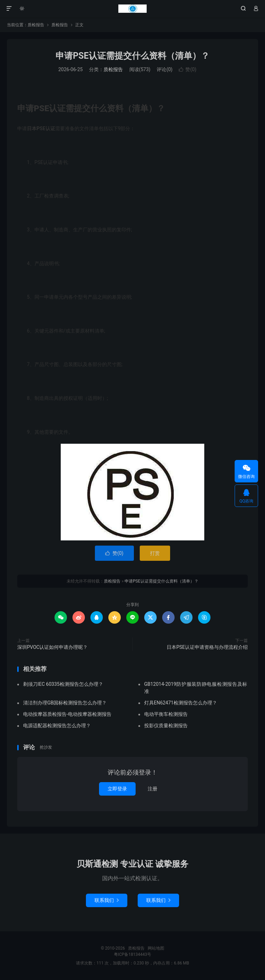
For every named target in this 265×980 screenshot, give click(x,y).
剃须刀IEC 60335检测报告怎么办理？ (63, 684)
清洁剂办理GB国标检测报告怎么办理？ (65, 703)
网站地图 (156, 948)
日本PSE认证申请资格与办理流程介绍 (207, 647)
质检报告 (132, 9)
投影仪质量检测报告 (166, 726)
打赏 (155, 553)
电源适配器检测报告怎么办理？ (57, 726)
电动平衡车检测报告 (166, 714)
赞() (188, 69)
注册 (153, 789)
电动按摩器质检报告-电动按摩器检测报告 (67, 714)
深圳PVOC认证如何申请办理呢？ (52, 647)
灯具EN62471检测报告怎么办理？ (181, 703)
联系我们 (107, 900)
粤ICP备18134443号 (133, 954)
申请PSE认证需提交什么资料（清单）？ (132, 56)
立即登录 (117, 789)
